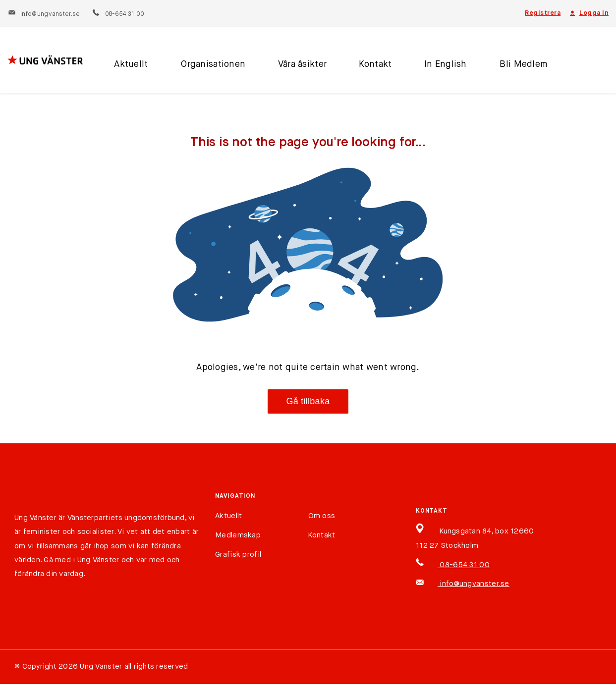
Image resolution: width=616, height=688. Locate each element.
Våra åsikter (299, 66)
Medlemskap (238, 535)
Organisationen (211, 66)
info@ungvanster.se (44, 14)
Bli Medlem (519, 66)
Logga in (588, 13)
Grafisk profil (238, 555)
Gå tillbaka (308, 401)
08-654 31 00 (118, 14)
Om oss (322, 516)
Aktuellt (130, 66)
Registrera (543, 13)
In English (442, 66)
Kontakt (372, 66)
